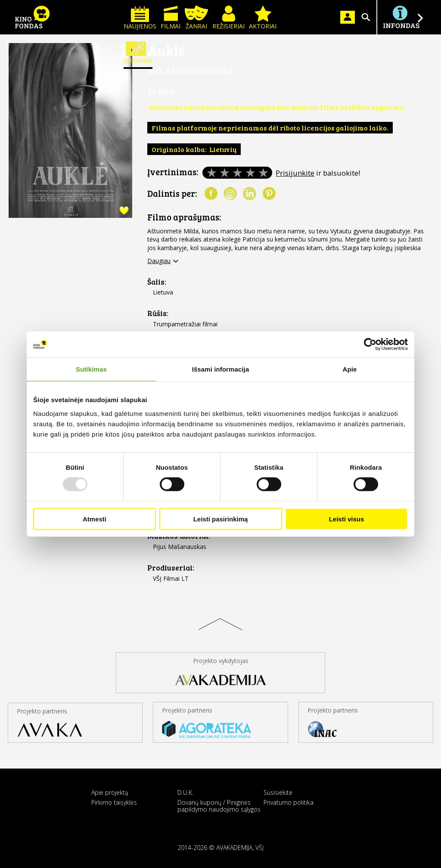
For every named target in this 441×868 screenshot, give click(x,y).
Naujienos (140, 18)
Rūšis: (158, 313)
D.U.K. (185, 792)
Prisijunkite (295, 173)
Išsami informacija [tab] (221, 369)
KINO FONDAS (32, 17)
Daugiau (159, 261)
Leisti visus (347, 519)
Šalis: (157, 282)
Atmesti (95, 519)
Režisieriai (228, 18)
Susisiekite (278, 792)
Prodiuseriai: (171, 568)
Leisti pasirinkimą (221, 519)
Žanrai (196, 18)
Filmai (171, 18)
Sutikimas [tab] (91, 369)
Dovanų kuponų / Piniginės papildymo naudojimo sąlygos (219, 806)
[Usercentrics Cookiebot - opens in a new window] (370, 344)
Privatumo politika (289, 802)
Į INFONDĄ (401, 17)
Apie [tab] (350, 369)
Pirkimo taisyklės (114, 802)
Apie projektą (110, 792)
